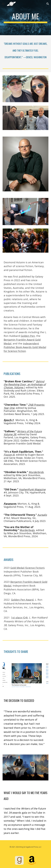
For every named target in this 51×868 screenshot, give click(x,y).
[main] (26, 18)
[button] (3, 4)
